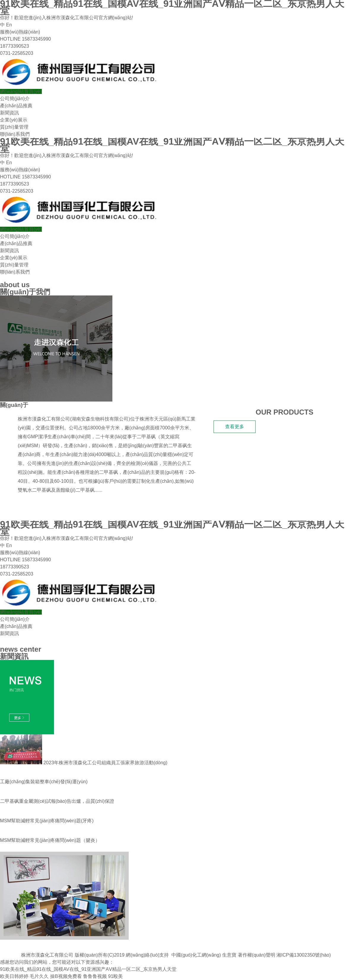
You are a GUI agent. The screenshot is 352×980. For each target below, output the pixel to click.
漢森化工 (39, 405)
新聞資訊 (9, 113)
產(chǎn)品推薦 (16, 106)
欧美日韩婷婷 (14, 976)
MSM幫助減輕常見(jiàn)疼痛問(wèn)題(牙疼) (47, 821)
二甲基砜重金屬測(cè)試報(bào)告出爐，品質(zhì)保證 (57, 801)
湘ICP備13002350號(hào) (304, 955)
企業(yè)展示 (14, 120)
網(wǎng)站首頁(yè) (21, 91)
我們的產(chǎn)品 (28, 507)
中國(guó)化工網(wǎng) (196, 955)
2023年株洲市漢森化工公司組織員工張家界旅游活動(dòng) (84, 763)
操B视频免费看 (66, 976)
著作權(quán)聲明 (257, 955)
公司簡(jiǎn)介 (15, 99)
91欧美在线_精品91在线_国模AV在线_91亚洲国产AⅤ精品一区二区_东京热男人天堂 (88, 969)
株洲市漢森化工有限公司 (44, 419)
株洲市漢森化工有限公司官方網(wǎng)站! (90, 18)
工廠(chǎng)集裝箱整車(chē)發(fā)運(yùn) (44, 782)
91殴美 (115, 976)
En (9, 25)
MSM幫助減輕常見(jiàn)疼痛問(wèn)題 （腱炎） (50, 840)
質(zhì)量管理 (14, 127)
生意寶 (229, 955)
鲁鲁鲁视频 (95, 976)
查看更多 (235, 427)
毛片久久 (39, 976)
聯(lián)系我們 (15, 134)
